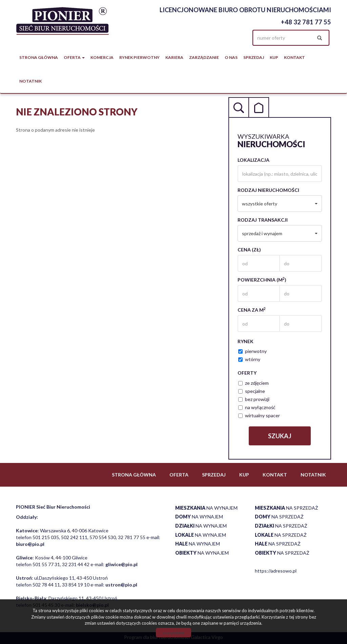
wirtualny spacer (259, 415)
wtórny (249, 359)
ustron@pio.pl (121, 585)
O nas (231, 57)
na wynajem (206, 508)
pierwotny (252, 351)
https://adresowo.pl (276, 571)
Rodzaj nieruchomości (268, 190)
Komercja (102, 57)
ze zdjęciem (253, 383)
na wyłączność (257, 407)
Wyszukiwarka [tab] (239, 107)
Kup (274, 57)
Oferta (179, 475)
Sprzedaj (254, 57)
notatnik (30, 81)
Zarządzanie (204, 57)
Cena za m (252, 310)
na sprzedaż (287, 508)
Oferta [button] (74, 57)
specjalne (252, 391)
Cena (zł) (249, 250)
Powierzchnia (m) (262, 280)
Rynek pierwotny (139, 57)
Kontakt (294, 57)
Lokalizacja (253, 160)
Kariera (174, 57)
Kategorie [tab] (259, 107)
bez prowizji (254, 399)
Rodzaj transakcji (263, 220)
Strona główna (39, 57)
